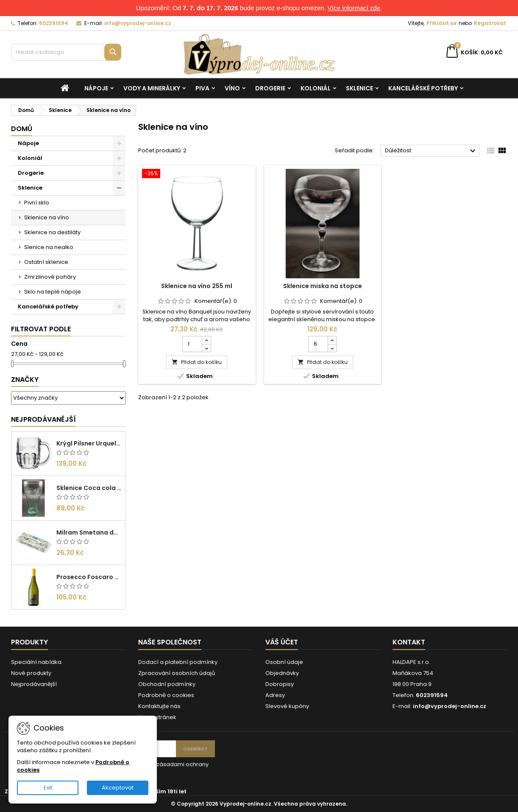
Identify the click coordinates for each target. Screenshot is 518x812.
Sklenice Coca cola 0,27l (89, 488)
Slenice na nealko (49, 247)
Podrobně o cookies (166, 695)
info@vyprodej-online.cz (138, 23)
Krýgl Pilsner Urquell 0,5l (89, 443)
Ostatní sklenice (46, 262)
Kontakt (409, 642)
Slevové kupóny (287, 706)
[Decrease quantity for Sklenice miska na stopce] (332, 348)
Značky (25, 379)
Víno (232, 88)
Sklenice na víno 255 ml (197, 286)
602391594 (54, 23)
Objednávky (282, 673)
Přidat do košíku (197, 362)
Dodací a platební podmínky (178, 662)
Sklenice (359, 88)
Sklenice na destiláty (52, 232)
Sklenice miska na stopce (323, 286)
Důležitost (431, 151)
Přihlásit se (441, 23)
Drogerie (270, 88)
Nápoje (96, 88)
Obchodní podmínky (167, 684)
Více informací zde (354, 8)
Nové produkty (31, 673)
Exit (48, 788)
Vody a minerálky (152, 88)
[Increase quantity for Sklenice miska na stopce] (332, 340)
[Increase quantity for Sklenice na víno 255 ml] (206, 340)
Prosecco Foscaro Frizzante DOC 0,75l (89, 577)
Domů (22, 129)
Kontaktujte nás (159, 706)
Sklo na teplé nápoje (53, 292)
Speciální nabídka (36, 662)
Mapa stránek (157, 717)
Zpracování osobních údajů (177, 673)
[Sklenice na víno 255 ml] (197, 174)
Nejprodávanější (43, 419)
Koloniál (316, 88)
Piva (202, 88)
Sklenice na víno (47, 217)
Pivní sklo (37, 203)
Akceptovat (118, 788)
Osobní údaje (284, 662)
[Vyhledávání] (66, 52)
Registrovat (490, 23)
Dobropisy (280, 684)
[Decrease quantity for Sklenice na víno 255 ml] (206, 348)
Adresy (275, 695)
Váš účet (282, 642)
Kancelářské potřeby (423, 88)
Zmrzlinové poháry (50, 277)
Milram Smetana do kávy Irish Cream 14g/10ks (89, 532)
